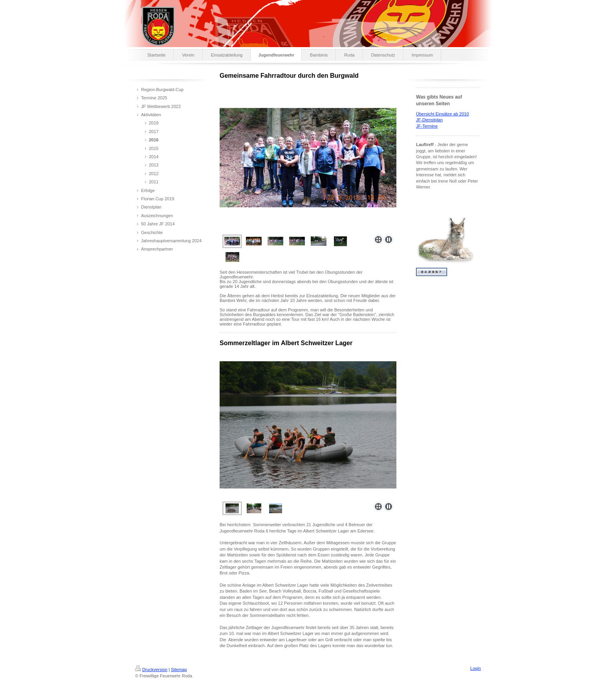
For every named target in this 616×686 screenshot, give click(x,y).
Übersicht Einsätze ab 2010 (443, 114)
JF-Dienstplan (429, 120)
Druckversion (151, 670)
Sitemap (179, 670)
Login (476, 668)
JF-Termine (427, 126)
